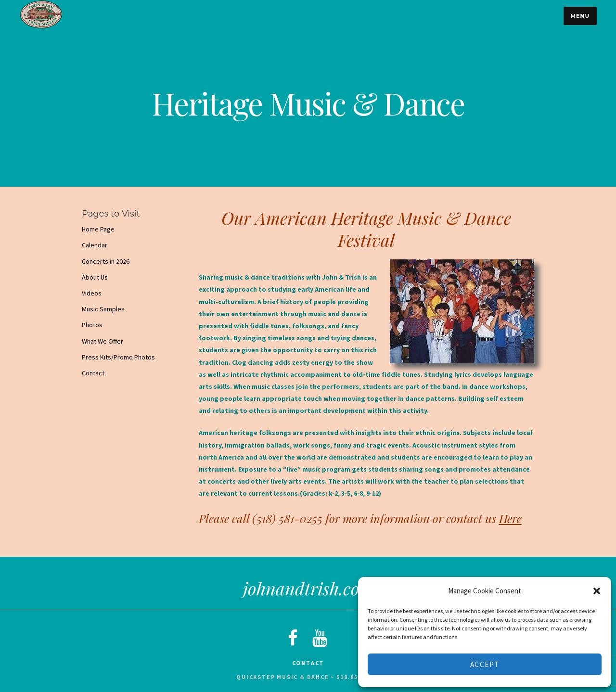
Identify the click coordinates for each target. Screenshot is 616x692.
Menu (580, 16)
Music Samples (103, 309)
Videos (92, 293)
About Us (95, 277)
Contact (93, 373)
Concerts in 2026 (106, 261)
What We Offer (103, 341)
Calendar (95, 245)
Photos (92, 325)
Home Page (98, 229)
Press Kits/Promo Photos (118, 357)
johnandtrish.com (308, 588)
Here (510, 518)
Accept (485, 664)
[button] (597, 591)
